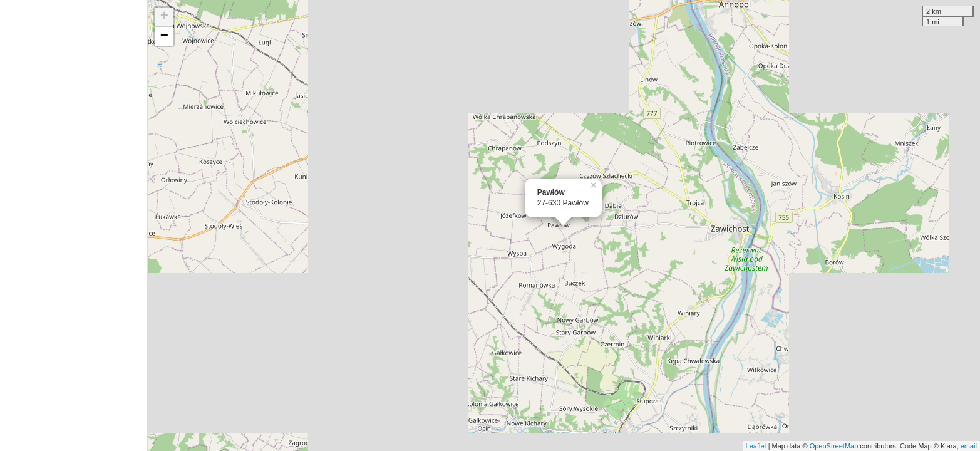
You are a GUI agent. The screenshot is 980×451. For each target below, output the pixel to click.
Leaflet (756, 446)
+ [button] (164, 17)
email (969, 446)
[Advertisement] (74, 225)
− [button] (164, 36)
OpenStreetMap (834, 446)
